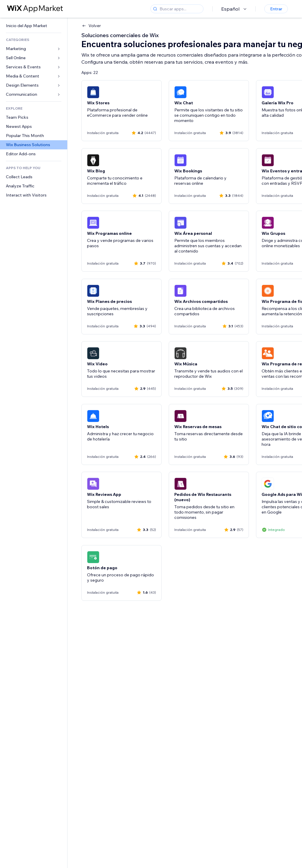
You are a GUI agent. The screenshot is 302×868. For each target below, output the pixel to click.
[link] (34, 26)
